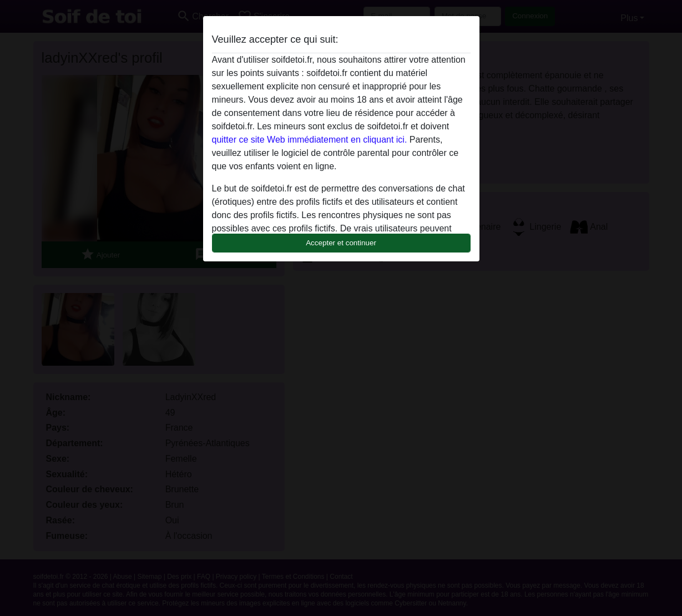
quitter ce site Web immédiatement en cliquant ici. (310, 140)
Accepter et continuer (341, 243)
